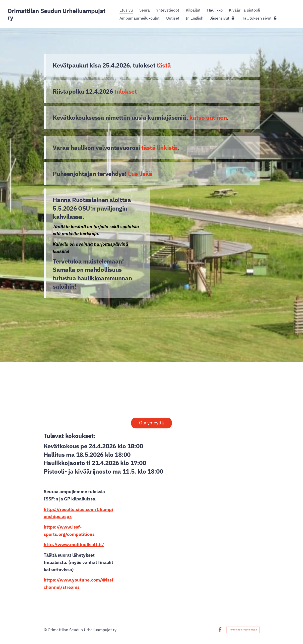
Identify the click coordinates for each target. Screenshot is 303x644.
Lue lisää (140, 174)
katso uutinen (208, 117)
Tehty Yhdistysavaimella (243, 630)
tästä (164, 65)
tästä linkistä (159, 148)
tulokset (125, 91)
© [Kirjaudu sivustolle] (46, 630)
